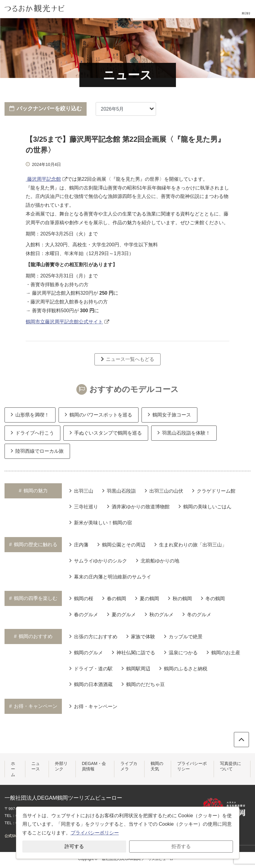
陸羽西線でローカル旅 (37, 451)
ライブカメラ (129, 766)
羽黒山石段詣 (119, 491)
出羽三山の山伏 (164, 491)
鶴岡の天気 (157, 766)
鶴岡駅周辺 (136, 668)
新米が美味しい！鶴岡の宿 (101, 522)
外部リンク (61, 766)
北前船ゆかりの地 (158, 560)
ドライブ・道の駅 (91, 668)
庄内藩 (79, 544)
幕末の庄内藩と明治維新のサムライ (110, 576)
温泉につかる (181, 652)
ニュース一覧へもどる (127, 359)
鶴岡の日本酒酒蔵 (91, 684)
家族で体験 (141, 636)
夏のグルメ (121, 614)
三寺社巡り (84, 506)
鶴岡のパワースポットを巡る (99, 414)
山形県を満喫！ (30, 414)
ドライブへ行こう (32, 432)
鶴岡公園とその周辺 (121, 544)
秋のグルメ (159, 614)
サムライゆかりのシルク (98, 560)
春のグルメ (84, 614)
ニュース (36, 766)
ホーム (13, 769)
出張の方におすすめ (93, 636)
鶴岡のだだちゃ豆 (143, 684)
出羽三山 (81, 491)
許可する (74, 846)
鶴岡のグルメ (86, 652)
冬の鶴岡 (213, 598)
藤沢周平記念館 (43, 179)
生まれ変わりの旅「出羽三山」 (191, 544)
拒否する (181, 846)
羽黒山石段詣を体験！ (184, 432)
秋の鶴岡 (180, 598)
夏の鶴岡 (147, 598)
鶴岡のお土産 (223, 652)
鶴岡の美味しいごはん (205, 506)
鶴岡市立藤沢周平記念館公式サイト (64, 322)
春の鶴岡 (114, 598)
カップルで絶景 (183, 636)
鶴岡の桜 (81, 598)
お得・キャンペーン (93, 706)
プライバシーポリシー (192, 766)
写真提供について (231, 766)
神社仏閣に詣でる (134, 652)
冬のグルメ (197, 614)
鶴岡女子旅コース (169, 414)
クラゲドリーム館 (214, 491)
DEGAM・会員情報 (94, 766)
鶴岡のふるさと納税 (183, 668)
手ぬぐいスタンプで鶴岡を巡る (106, 432)
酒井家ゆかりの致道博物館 (138, 506)
